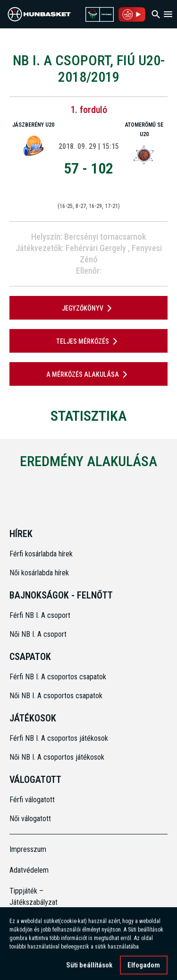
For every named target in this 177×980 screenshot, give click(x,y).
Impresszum (28, 849)
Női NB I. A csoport (38, 634)
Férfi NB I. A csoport (40, 615)
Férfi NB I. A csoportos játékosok (59, 738)
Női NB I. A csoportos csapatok (57, 696)
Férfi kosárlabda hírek (41, 554)
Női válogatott (30, 819)
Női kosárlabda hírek (39, 573)
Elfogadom (144, 968)
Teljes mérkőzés (88, 341)
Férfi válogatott (32, 800)
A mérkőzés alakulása (88, 374)
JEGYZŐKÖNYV (88, 308)
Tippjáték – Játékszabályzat (29, 897)
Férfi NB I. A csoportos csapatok (59, 677)
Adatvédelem (29, 870)
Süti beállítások (89, 968)
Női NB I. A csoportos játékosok (57, 757)
